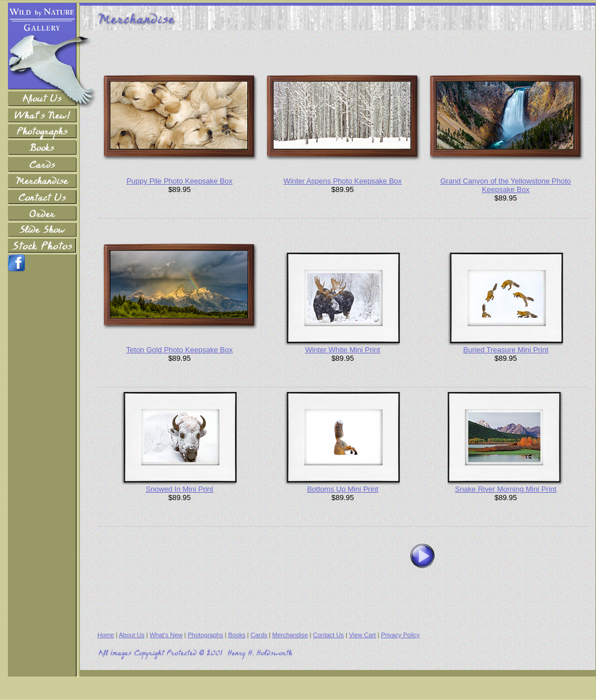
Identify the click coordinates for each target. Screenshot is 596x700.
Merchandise (290, 635)
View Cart (362, 635)
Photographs (205, 635)
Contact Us (329, 635)
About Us (132, 635)
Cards (259, 635)
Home (106, 635)
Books (237, 635)
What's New (166, 635)
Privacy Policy (400, 635)
